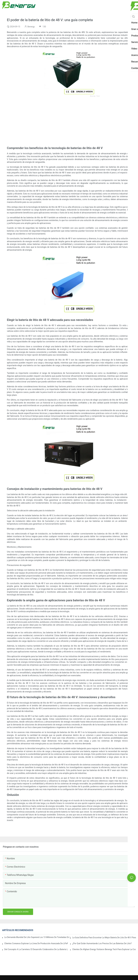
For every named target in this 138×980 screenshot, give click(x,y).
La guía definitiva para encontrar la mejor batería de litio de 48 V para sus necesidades (104, 938)
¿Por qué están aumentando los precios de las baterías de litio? (102, 943)
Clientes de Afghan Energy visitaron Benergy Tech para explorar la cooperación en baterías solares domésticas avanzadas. (104, 949)
